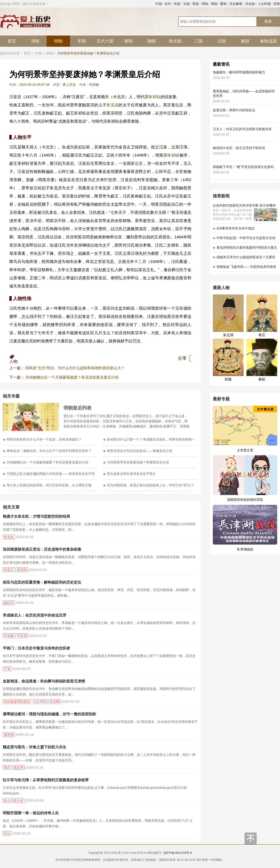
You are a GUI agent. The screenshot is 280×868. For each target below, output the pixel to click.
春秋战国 (268, 41)
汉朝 (222, 41)
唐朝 (128, 41)
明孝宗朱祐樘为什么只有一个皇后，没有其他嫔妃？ (42, 439)
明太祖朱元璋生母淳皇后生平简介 (129, 474)
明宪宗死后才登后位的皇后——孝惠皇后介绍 (138, 451)
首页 (12, 41)
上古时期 (264, 4)
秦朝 (245, 41)
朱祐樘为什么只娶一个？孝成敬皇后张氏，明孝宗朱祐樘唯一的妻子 (149, 441)
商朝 (214, 4)
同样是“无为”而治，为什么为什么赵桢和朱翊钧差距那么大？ (75, 368)
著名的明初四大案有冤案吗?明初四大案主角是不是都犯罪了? (245, 249)
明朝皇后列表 (77, 408)
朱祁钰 (155, 97)
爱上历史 (69, 85)
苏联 (277, 4)
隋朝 (152, 41)
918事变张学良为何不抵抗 (234, 228)
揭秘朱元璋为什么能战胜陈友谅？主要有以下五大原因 (244, 259)
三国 (198, 41)
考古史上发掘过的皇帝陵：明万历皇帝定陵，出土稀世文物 (47, 485)
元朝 (186, 4)
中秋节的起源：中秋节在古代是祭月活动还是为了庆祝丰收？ (244, 239)
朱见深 (112, 105)
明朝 (58, 41)
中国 (159, 4)
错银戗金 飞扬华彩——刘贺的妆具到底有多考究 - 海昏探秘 (245, 268)
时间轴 (94, 85)
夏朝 (223, 4)
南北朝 (175, 41)
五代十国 (105, 41)
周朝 (205, 4)
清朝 (35, 41)
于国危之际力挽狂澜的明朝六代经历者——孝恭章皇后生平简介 (49, 476)
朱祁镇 (173, 155)
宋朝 (82, 41)
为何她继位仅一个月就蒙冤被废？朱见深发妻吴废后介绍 (72, 377)
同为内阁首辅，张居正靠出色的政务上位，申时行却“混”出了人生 (149, 487)
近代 (168, 4)
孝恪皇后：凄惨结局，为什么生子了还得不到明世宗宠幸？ (47, 451)
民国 (177, 4)
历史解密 (236, 4)
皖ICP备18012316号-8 (178, 853)
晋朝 (196, 4)
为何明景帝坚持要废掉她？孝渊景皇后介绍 (136, 462)
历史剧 (250, 4)
